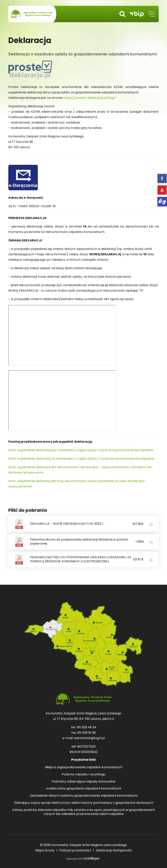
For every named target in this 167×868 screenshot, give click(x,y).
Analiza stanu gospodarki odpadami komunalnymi (83, 789)
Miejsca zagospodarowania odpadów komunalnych (84, 767)
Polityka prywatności (75, 850)
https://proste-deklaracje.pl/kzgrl (89, 98)
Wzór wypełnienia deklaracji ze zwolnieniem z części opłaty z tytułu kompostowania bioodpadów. (82, 459)
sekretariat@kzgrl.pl (89, 738)
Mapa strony (45, 850)
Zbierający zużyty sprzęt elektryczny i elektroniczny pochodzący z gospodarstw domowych (84, 803)
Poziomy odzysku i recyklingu (84, 775)
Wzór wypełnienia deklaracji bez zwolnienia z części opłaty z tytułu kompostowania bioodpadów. (81, 450)
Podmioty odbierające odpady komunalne (83, 782)
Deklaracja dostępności (114, 850)
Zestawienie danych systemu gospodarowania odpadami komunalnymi (84, 796)
